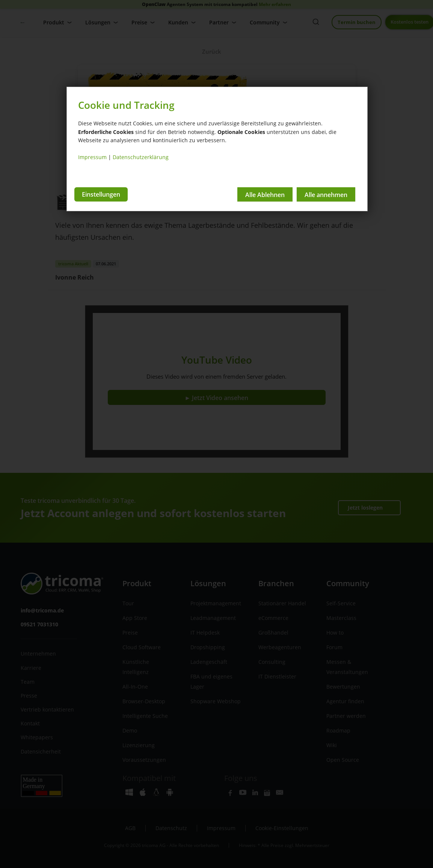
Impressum (92, 157)
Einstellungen (101, 194)
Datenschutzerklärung (141, 157)
